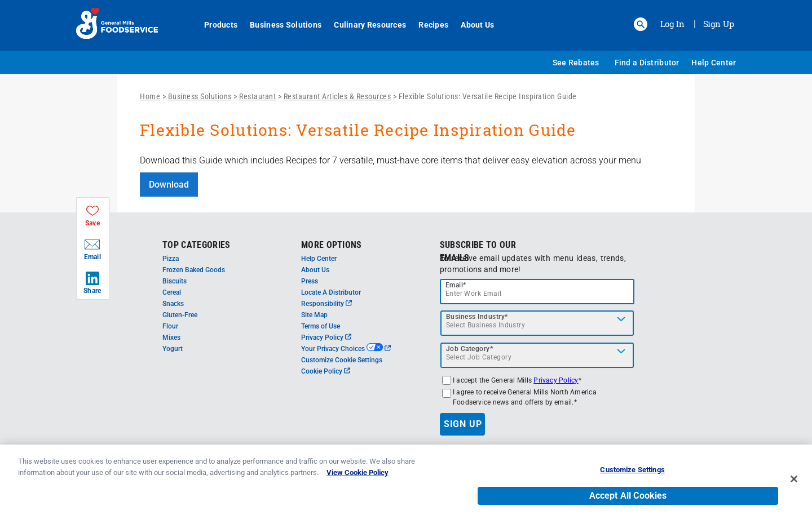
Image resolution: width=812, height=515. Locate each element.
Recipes (427, 25)
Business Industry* (477, 317)
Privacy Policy (326, 338)
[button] (641, 24)
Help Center (714, 63)
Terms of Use (321, 326)
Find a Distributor (647, 63)
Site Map (314, 315)
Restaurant (257, 96)
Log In (672, 24)
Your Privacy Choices (346, 349)
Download (169, 185)
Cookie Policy (326, 371)
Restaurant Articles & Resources (337, 96)
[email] (537, 292)
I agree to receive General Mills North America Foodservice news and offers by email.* (525, 397)
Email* (456, 285)
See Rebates (576, 63)
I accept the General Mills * (517, 380)
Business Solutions (279, 25)
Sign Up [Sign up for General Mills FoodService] (719, 24)
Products (215, 25)
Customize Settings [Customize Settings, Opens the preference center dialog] (632, 476)
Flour (170, 326)
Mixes (171, 338)
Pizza (171, 259)
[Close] (794, 486)
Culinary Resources (364, 25)
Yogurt (173, 349)
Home (150, 96)
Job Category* (470, 349)
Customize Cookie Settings (342, 360)
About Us (471, 25)
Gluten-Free (180, 315)
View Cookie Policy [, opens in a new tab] (358, 479)
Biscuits (175, 281)
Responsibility (326, 304)
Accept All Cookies (628, 502)
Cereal (172, 292)
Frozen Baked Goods (194, 270)
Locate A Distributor (331, 292)
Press (310, 281)
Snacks (173, 304)
